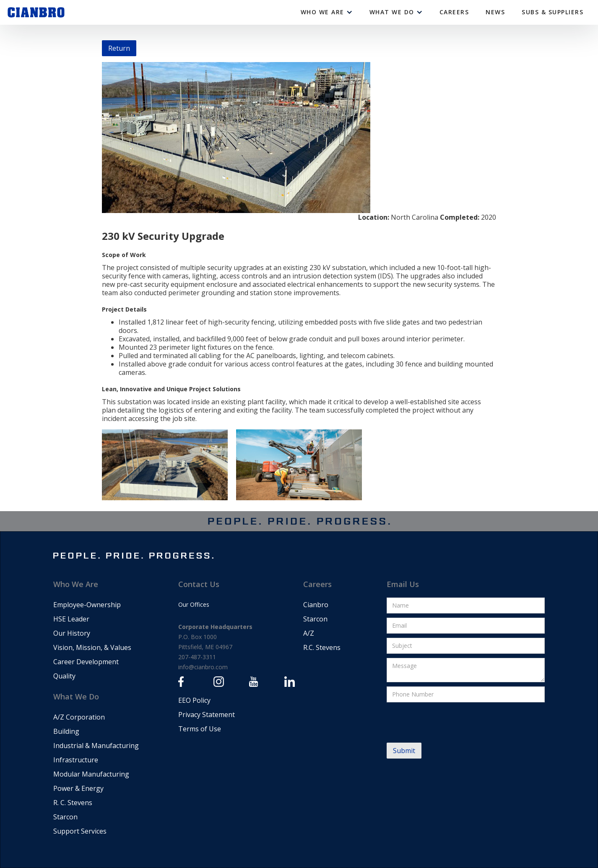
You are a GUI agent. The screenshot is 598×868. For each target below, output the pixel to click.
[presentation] (450, 723)
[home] (36, 12)
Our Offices (194, 604)
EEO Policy (194, 700)
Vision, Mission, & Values (92, 647)
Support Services (80, 831)
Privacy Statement (207, 715)
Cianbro (316, 605)
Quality (64, 676)
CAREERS (454, 12)
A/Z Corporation (79, 717)
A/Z (309, 633)
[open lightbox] (165, 465)
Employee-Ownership (87, 605)
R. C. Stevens (73, 803)
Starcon (65, 817)
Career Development (86, 662)
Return (119, 48)
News (495, 12)
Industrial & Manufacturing (96, 746)
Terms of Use (200, 729)
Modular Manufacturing (91, 774)
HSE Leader (71, 619)
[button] (327, 12)
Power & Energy (78, 788)
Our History (72, 633)
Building (66, 731)
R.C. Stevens (322, 647)
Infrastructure (76, 760)
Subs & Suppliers (552, 12)
